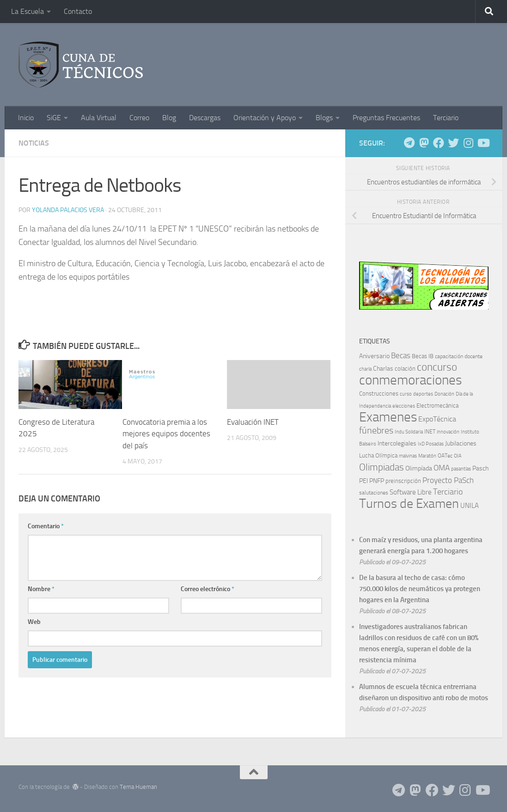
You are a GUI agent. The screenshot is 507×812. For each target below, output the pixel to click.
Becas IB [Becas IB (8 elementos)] (423, 356)
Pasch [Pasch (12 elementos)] (480, 468)
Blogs (324, 118)
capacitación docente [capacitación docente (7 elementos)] (459, 356)
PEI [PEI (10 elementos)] (363, 481)
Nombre (41, 589)
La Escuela (27, 11)
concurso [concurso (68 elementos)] (437, 367)
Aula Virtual (99, 118)
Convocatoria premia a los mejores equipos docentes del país (166, 434)
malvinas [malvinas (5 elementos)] (408, 456)
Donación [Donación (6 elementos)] (444, 394)
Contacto (78, 11)
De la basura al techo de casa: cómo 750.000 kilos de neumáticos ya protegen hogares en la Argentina (420, 589)
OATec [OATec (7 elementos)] (445, 456)
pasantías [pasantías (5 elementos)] (461, 469)
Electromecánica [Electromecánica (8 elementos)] (437, 406)
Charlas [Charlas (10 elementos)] (383, 369)
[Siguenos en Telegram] (409, 143)
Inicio (26, 118)
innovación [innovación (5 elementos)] (448, 432)
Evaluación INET (253, 422)
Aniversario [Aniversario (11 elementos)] (374, 356)
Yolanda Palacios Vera (68, 210)
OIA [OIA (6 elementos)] (458, 456)
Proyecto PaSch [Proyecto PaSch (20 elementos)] (448, 480)
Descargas (205, 118)
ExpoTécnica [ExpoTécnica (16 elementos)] (437, 419)
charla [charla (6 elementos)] (365, 369)
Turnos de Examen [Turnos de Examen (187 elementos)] (409, 504)
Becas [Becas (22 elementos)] (401, 355)
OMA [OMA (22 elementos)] (442, 468)
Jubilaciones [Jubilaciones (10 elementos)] (461, 443)
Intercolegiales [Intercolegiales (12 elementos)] (397, 443)
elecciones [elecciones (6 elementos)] (404, 406)
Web (34, 622)
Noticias (34, 143)
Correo (139, 118)
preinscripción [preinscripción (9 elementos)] (403, 481)
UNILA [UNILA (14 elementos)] (470, 506)
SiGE (54, 118)
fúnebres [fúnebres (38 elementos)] (376, 430)
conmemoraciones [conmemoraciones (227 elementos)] (410, 380)
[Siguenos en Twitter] (453, 143)
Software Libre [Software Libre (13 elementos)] (411, 492)
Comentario (46, 526)
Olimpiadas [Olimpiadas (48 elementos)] (382, 467)
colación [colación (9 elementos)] (405, 369)
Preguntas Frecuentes (386, 118)
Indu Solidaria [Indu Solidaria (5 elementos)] (409, 432)
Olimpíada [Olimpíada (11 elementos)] (419, 468)
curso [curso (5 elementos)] (406, 394)
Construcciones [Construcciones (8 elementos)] (379, 394)
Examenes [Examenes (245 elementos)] (388, 417)
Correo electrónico (208, 589)
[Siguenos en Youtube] (483, 143)
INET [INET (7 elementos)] (430, 432)
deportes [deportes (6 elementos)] (423, 394)
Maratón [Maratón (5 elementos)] (427, 456)
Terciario (446, 118)
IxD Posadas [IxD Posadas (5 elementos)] (431, 444)
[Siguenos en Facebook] (439, 143)
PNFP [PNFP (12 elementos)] (377, 481)
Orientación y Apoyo (265, 118)
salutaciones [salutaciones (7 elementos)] (374, 493)
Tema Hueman (138, 787)
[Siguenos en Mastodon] (424, 143)
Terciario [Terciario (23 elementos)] (448, 492)
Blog (169, 118)
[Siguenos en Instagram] (468, 143)
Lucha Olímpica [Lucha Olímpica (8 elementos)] (378, 455)
